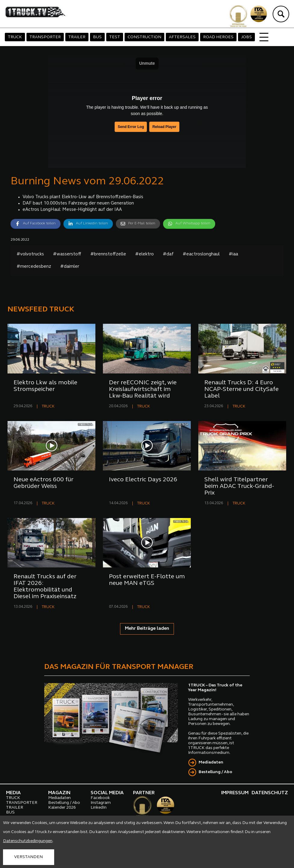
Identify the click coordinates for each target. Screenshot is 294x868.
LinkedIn (99, 808)
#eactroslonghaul (201, 254)
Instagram (101, 803)
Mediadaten (211, 762)
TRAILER (77, 37)
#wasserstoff (67, 254)
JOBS (246, 37)
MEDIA (13, 793)
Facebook (100, 798)
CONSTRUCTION (144, 37)
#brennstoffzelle (108, 254)
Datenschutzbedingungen (28, 841)
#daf (168, 254)
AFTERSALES (182, 37)
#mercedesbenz (34, 267)
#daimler (70, 267)
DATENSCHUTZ (270, 793)
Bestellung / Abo (215, 772)
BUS (97, 37)
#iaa (233, 254)
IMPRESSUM (235, 793)
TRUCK (15, 37)
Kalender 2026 (62, 808)
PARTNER (144, 793)
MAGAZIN (59, 793)
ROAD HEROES (218, 37)
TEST (115, 37)
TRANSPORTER (45, 37)
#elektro (144, 254)
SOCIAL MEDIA (107, 793)
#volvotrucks (30, 254)
